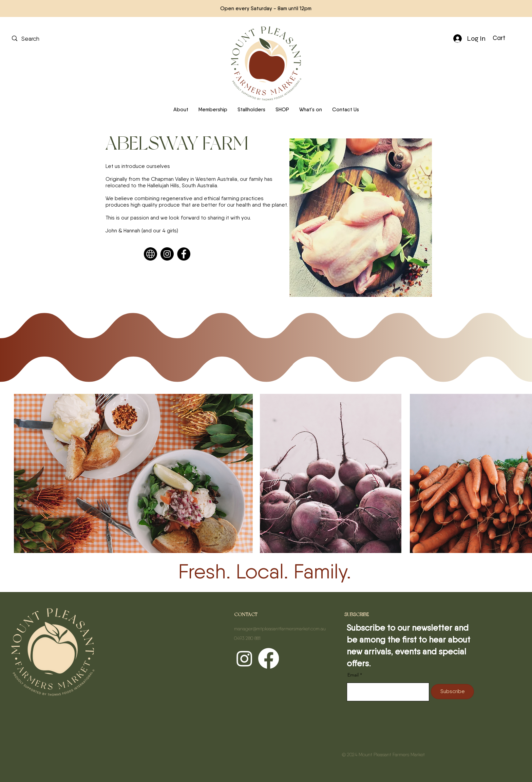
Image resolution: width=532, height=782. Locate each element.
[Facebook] (184, 254)
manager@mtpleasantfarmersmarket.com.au (280, 629)
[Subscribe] (452, 692)
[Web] (150, 254)
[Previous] (36, 9)
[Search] (44, 39)
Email (354, 675)
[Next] (496, 9)
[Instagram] (167, 254)
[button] (504, 38)
